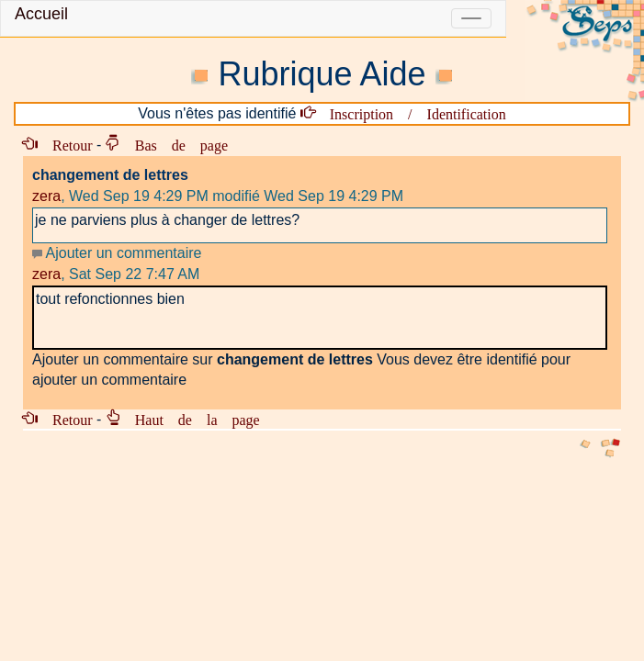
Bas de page (174, 144)
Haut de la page (190, 419)
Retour (65, 144)
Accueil (41, 14)
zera (46, 196)
